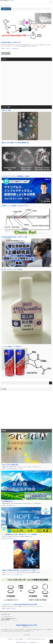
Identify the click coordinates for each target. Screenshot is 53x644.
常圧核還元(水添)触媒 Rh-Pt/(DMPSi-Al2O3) (11, 42)
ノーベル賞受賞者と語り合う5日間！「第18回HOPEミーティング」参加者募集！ (20, 534)
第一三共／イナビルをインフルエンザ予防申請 (12, 269)
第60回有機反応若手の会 (8, 501)
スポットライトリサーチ (11, 575)
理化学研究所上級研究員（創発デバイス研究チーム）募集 (14, 237)
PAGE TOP (51, 641)
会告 (7, 505)
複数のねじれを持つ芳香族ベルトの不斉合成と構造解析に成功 (15, 143)
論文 (14, 609)
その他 (8, 469)
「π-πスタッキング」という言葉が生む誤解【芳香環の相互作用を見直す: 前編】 (20, 604)
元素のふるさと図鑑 (6, 110)
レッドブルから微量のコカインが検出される (11, 347)
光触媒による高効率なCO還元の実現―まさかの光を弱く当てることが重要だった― (20, 570)
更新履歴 (21, 639)
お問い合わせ (43, 639)
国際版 (36, 639)
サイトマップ (25, 639)
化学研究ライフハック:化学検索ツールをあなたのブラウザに (15, 206)
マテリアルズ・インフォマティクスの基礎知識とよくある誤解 (15, 176)
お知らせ (17, 639)
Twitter (33, 639)
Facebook (30, 639)
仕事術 (11, 469)
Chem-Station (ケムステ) (26, 625)
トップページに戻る (6, 53)
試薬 (18, 49)
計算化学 (21, 469)
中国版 (39, 639)
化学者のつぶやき (9, 49)
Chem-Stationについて (11, 639)
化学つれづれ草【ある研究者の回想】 (10, 465)
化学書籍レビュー (16, 469)
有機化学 (15, 49)
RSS (29, 635)
